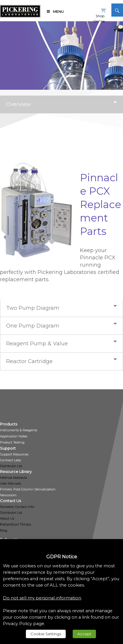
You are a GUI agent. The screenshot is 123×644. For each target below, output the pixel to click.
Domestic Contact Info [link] (17, 507)
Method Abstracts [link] (14, 478)
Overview (18, 104)
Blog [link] (4, 530)
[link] (20, 10)
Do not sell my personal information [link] (42, 598)
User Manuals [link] (10, 483)
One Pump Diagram (33, 326)
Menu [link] (55, 12)
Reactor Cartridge (29, 361)
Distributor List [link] (11, 466)
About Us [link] (7, 518)
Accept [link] (84, 634)
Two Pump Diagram (33, 308)
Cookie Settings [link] (46, 634)
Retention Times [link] (15, 524)
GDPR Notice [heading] (62, 557)
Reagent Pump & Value (37, 344)
